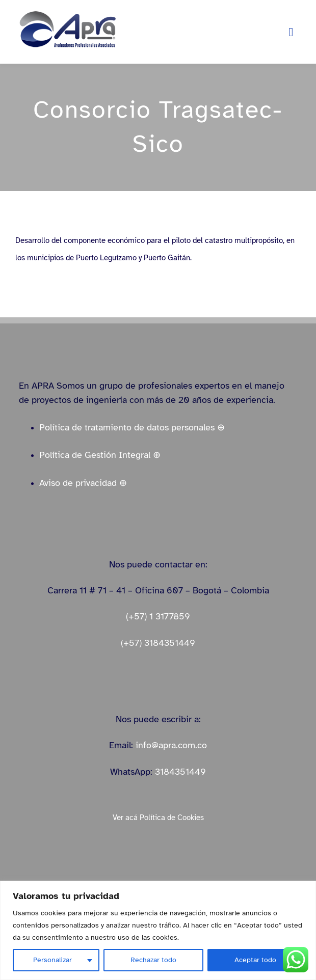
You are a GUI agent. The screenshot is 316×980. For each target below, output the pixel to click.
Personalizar (52, 960)
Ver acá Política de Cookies (158, 818)
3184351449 (180, 772)
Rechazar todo (153, 960)
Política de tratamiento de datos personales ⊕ (132, 427)
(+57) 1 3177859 (158, 616)
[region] (158, 930)
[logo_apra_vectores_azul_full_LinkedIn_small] (67, 14)
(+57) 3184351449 (158, 643)
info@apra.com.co (171, 745)
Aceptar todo (255, 960)
